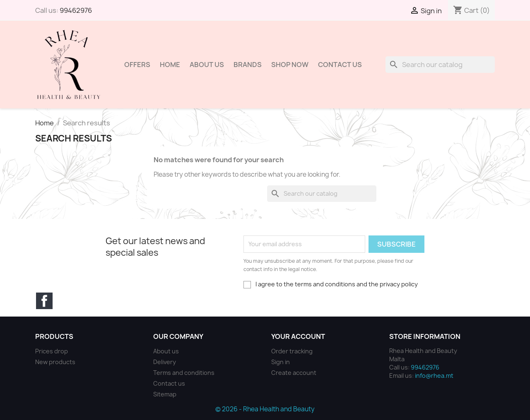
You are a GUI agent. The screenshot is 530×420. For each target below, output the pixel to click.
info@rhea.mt (434, 376)
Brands (248, 65)
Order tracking (292, 351)
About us (207, 65)
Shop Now (290, 65)
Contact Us (340, 65)
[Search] (440, 65)
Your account (298, 336)
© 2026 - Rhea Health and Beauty (265, 409)
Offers (137, 65)
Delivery (165, 362)
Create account (294, 373)
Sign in (281, 362)
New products (55, 362)
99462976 (76, 10)
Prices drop (52, 351)
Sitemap (165, 394)
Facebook (44, 301)
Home (170, 65)
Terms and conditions (184, 373)
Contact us (169, 383)
